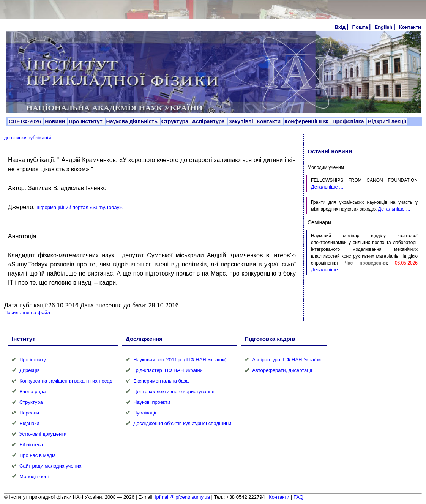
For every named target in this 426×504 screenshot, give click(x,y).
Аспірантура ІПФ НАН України (286, 360)
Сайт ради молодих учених (50, 466)
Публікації (145, 413)
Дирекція (30, 370)
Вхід (340, 27)
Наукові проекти (152, 402)
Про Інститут (86, 121)
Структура (176, 121)
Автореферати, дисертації (282, 370)
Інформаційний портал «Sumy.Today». (80, 207)
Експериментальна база (161, 381)
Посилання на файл (27, 313)
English (383, 27)
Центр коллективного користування (174, 391)
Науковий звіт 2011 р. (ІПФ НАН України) (180, 360)
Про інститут (34, 360)
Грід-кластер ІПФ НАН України (168, 370)
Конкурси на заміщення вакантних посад (66, 381)
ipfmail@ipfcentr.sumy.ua (183, 497)
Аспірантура (209, 121)
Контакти (410, 27)
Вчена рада (33, 391)
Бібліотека (31, 445)
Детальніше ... (327, 187)
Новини (56, 121)
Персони (29, 413)
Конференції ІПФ (307, 121)
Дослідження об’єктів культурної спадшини (182, 423)
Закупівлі (242, 121)
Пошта (360, 27)
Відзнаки (29, 423)
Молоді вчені (34, 476)
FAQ (298, 497)
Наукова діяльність (133, 121)
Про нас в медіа (38, 455)
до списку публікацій (28, 138)
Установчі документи (43, 434)
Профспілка (349, 121)
